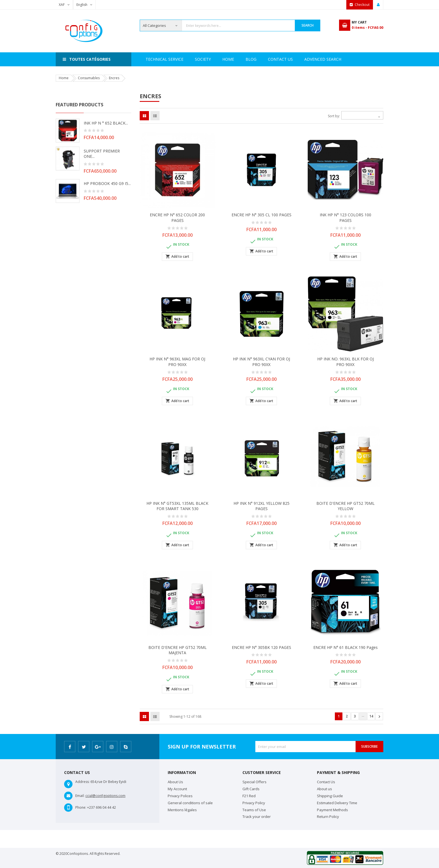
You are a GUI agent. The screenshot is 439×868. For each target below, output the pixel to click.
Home (151, 59)
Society (177, 59)
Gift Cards (251, 789)
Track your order (257, 817)
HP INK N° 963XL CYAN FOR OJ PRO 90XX (261, 362)
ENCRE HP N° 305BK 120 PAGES (261, 647)
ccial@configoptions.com (105, 796)
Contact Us (307, 59)
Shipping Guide (330, 796)
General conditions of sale (190, 803)
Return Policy (328, 817)
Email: (80, 796)
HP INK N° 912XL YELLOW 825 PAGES (261, 506)
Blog (338, 59)
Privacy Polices (180, 796)
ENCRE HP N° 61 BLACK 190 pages (345, 647)
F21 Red (249, 796)
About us (324, 789)
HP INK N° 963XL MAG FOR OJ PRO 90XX (177, 362)
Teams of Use (254, 810)
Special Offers (254, 782)
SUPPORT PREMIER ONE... (102, 154)
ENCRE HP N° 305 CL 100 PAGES (261, 215)
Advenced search (264, 59)
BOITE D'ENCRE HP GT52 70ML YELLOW (345, 506)
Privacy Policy (254, 803)
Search (308, 25)
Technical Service (215, 59)
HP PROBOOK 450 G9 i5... (107, 183)
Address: (82, 782)
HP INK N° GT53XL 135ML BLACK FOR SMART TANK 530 (177, 506)
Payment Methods (332, 810)
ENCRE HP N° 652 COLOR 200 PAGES (177, 218)
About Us (175, 782)
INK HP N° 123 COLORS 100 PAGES (345, 218)
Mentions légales (182, 810)
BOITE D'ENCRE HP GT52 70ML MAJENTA (178, 650)
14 (371, 716)
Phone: (81, 807)
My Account (177, 789)
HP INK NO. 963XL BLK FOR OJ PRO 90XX (345, 362)
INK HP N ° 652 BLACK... (106, 123)
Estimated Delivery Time (337, 803)
